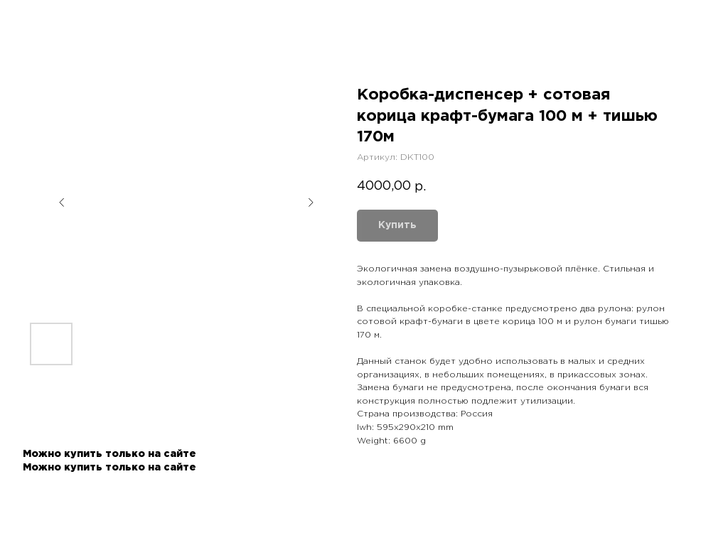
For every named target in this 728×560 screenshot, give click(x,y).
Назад (38, 20)
